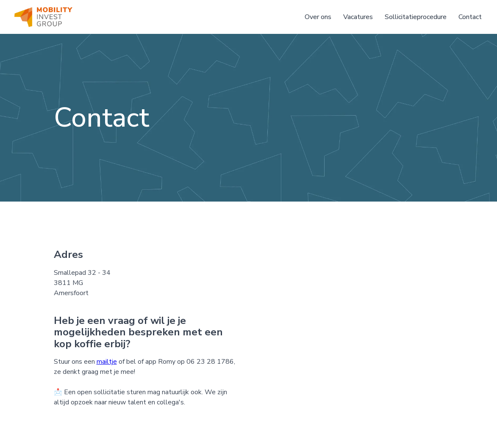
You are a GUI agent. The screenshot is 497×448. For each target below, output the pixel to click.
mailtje (107, 362)
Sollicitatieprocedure (416, 17)
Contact (470, 17)
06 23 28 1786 (210, 362)
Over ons (318, 17)
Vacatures (358, 17)
